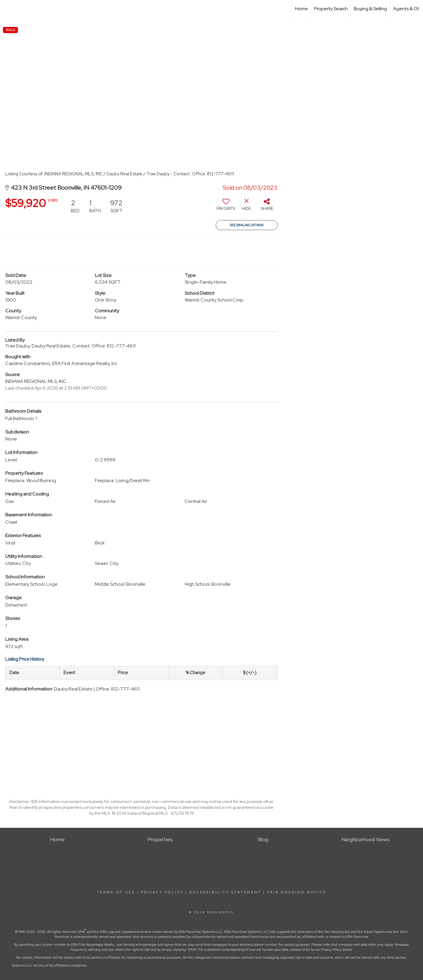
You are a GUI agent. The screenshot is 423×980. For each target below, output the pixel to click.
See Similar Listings (247, 225)
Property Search (331, 9)
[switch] (226, 207)
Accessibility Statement (225, 892)
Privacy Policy (162, 892)
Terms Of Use (116, 892)
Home (302, 9)
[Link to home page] (7, 9)
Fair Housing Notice (297, 892)
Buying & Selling (370, 9)
